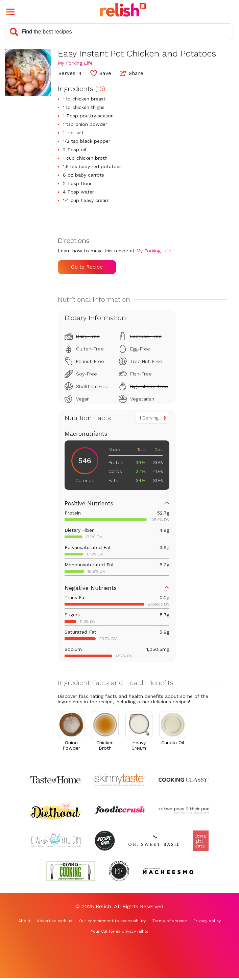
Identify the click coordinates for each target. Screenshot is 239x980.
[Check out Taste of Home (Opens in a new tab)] (55, 780)
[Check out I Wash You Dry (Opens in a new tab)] (56, 841)
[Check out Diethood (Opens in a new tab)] (55, 810)
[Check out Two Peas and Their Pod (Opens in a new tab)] (184, 810)
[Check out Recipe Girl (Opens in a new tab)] (105, 841)
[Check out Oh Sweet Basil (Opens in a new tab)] (154, 841)
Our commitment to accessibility (112, 921)
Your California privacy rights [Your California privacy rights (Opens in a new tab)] (120, 931)
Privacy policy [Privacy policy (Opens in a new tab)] (207, 921)
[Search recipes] (119, 32)
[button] (10, 12)
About (24, 921)
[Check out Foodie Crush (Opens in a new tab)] (120, 810)
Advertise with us (55, 921)
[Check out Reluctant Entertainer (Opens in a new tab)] (119, 871)
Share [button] (132, 73)
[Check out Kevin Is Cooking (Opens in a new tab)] (71, 871)
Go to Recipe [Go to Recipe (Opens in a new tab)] (87, 267)
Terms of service (170, 921)
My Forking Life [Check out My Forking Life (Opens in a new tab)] (75, 63)
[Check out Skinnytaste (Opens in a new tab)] (120, 780)
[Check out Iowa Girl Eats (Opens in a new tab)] (201, 841)
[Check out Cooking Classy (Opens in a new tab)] (184, 780)
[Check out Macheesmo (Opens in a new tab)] (168, 871)
